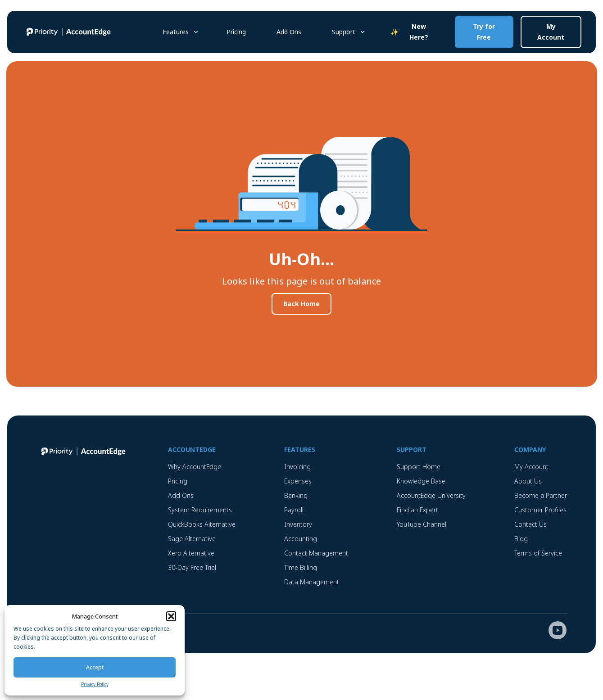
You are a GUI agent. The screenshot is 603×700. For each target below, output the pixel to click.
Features (176, 32)
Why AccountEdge (195, 467)
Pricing (236, 32)
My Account (551, 32)
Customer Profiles (540, 510)
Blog (521, 539)
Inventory (298, 524)
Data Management (312, 582)
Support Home (419, 467)
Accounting (301, 539)
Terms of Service (538, 553)
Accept (95, 667)
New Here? (419, 32)
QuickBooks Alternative (202, 524)
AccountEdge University (431, 495)
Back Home (301, 304)
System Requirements (200, 510)
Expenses (298, 481)
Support (344, 32)
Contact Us (530, 524)
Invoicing (297, 467)
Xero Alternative (191, 553)
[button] (171, 616)
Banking (296, 495)
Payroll (294, 510)
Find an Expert (417, 510)
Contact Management (316, 553)
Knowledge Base (421, 481)
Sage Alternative (192, 539)
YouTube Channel (422, 524)
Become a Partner (541, 495)
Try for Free (484, 32)
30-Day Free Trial (192, 567)
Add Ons (289, 32)
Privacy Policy (95, 684)
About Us (528, 481)
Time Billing (301, 567)
